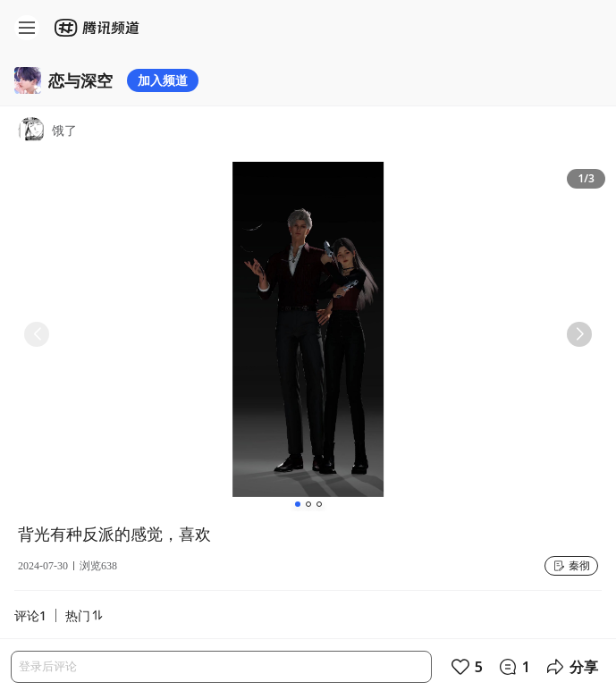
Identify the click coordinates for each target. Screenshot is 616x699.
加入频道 (163, 80)
